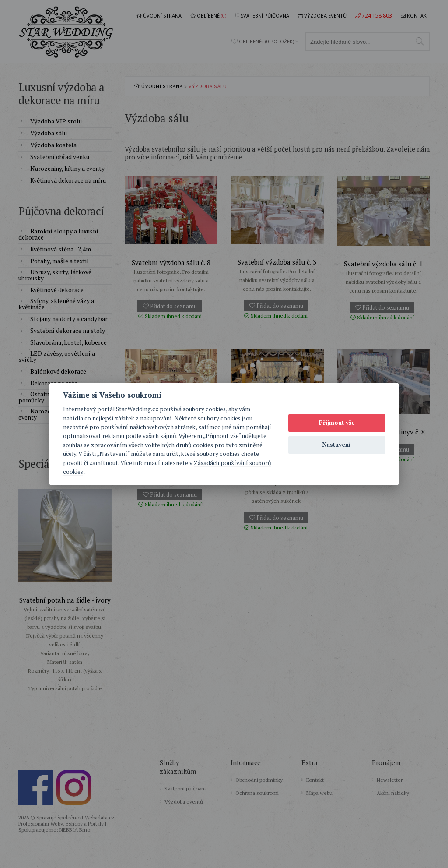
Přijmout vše (337, 423)
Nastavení (337, 445)
